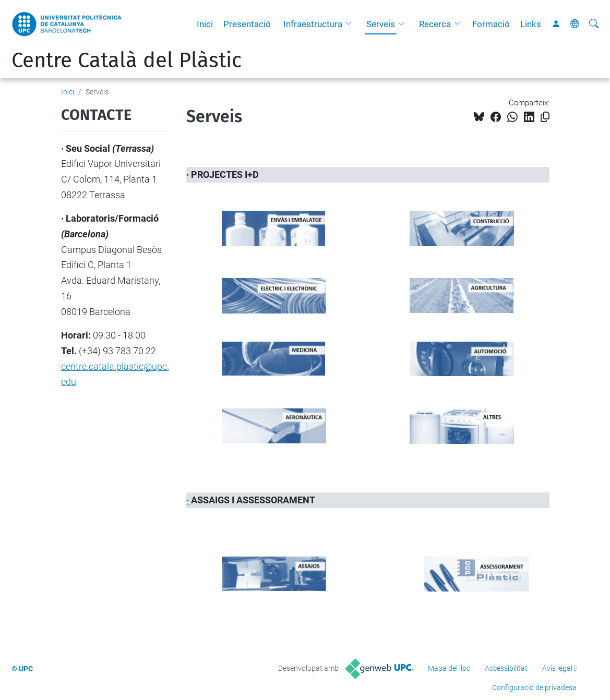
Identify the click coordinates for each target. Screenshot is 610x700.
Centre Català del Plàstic (127, 61)
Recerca (435, 24)
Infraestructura (313, 24)
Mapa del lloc (449, 668)
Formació (491, 24)
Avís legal (557, 668)
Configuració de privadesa (534, 687)
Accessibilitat (506, 668)
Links (531, 24)
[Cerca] (594, 24)
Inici (205, 24)
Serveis (381, 24)
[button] (351, 24)
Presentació (247, 24)
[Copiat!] (545, 117)
